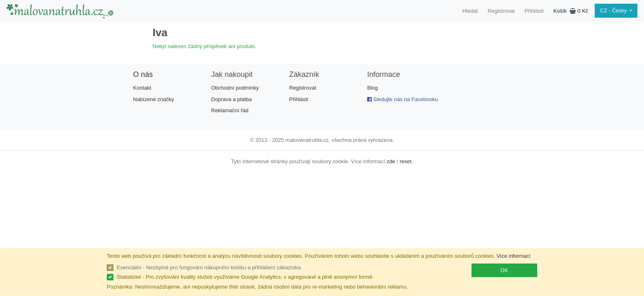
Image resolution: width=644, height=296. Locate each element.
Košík (571, 11)
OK (505, 270)
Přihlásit (534, 11)
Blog (373, 88)
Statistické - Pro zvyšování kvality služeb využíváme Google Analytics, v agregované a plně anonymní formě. (245, 277)
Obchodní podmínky (235, 88)
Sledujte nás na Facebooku (402, 99)
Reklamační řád (230, 110)
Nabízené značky (154, 99)
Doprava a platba (231, 99)
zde (391, 161)
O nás (143, 74)
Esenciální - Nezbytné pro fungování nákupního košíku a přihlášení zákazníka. (209, 267)
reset (406, 161)
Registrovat (501, 11)
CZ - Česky (614, 10)
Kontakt (142, 88)
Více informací (514, 256)
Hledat (470, 11)
